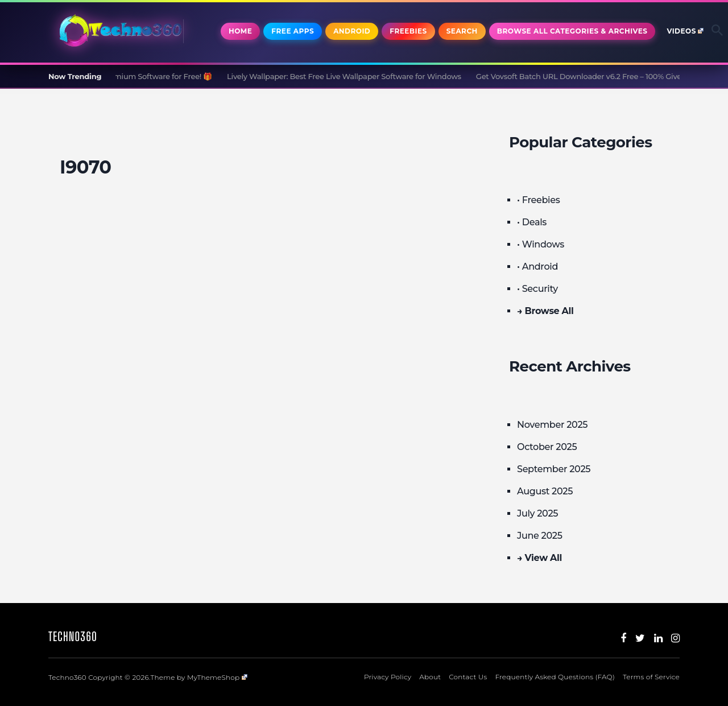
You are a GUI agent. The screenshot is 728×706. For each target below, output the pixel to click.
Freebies (408, 31)
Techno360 (73, 636)
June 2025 (540, 536)
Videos (685, 31)
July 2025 (537, 513)
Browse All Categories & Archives (572, 31)
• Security (537, 289)
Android (352, 31)
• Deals (532, 222)
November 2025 (552, 425)
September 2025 (554, 469)
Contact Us (468, 677)
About (430, 677)
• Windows (541, 244)
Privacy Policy (388, 677)
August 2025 (545, 491)
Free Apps (293, 31)
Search (462, 31)
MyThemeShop (217, 677)
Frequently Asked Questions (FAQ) (555, 677)
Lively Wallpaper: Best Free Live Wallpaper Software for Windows (348, 76)
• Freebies (538, 200)
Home (240, 31)
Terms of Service (651, 677)
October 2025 (547, 447)
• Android (537, 267)
